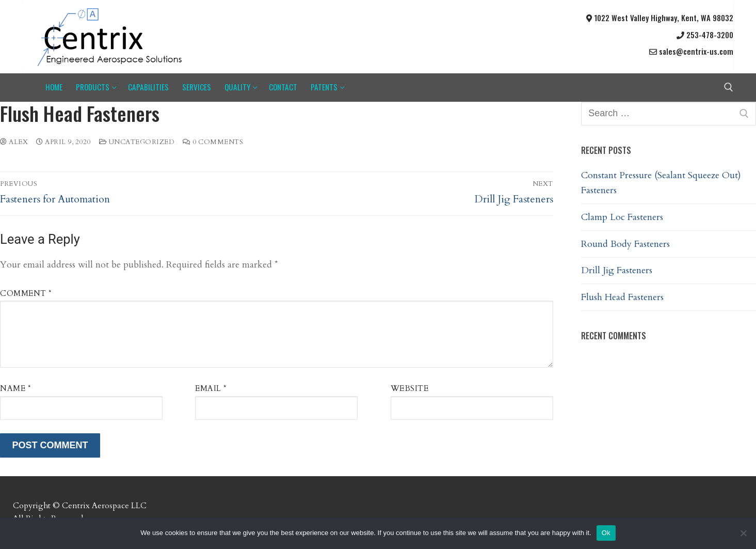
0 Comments (213, 142)
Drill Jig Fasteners (617, 270)
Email (211, 389)
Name (15, 389)
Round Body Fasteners (625, 244)
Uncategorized (137, 142)
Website (410, 389)
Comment (26, 294)
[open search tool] (729, 87)
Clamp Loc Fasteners (622, 217)
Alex (14, 142)
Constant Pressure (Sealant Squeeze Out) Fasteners (661, 183)
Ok (606, 533)
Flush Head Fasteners (622, 297)
